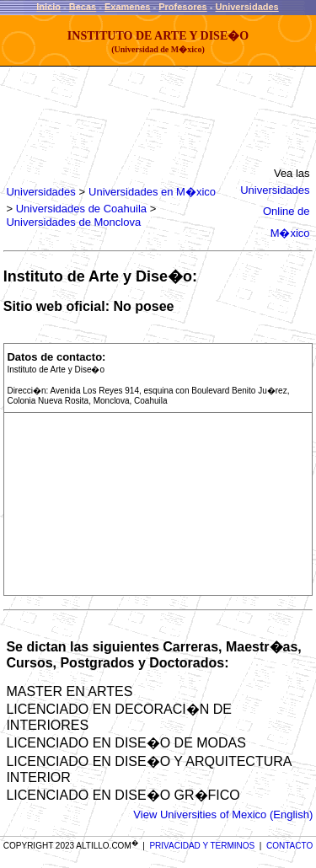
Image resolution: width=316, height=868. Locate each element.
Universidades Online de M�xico (275, 212)
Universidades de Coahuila (81, 209)
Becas (83, 7)
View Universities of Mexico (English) (223, 814)
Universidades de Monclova (73, 222)
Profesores (182, 7)
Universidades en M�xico (152, 192)
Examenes (127, 7)
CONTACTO (289, 846)
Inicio (48, 7)
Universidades (247, 7)
